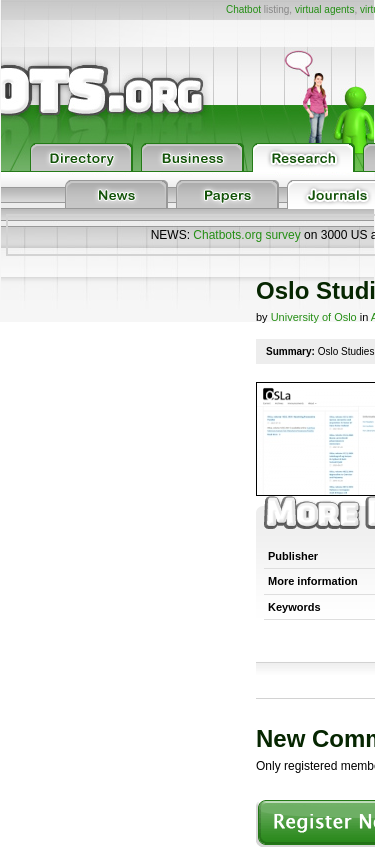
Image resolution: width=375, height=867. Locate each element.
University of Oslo (314, 317)
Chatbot (243, 9)
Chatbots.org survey (246, 235)
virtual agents (324, 9)
